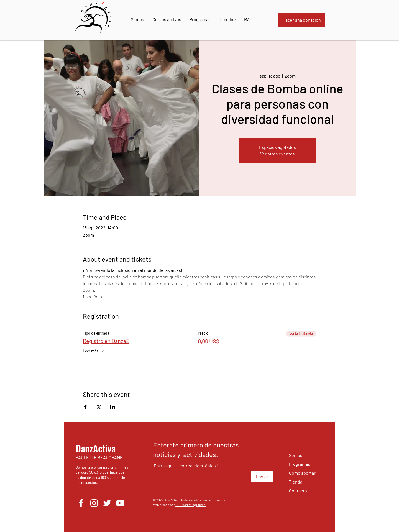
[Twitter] (107, 503)
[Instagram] (94, 503)
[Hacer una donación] (302, 20)
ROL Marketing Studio (190, 505)
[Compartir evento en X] (99, 407)
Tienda (296, 482)
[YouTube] (120, 503)
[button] (320, 18)
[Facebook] (81, 503)
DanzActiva (96, 448)
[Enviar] (262, 477)
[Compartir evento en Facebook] (85, 407)
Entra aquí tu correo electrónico (185, 466)
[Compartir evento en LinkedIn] (113, 407)
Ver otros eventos (277, 154)
